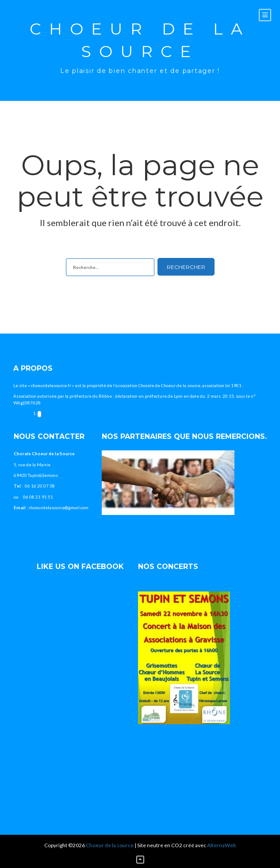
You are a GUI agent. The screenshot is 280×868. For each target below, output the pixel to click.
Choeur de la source (140, 40)
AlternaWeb (221, 845)
